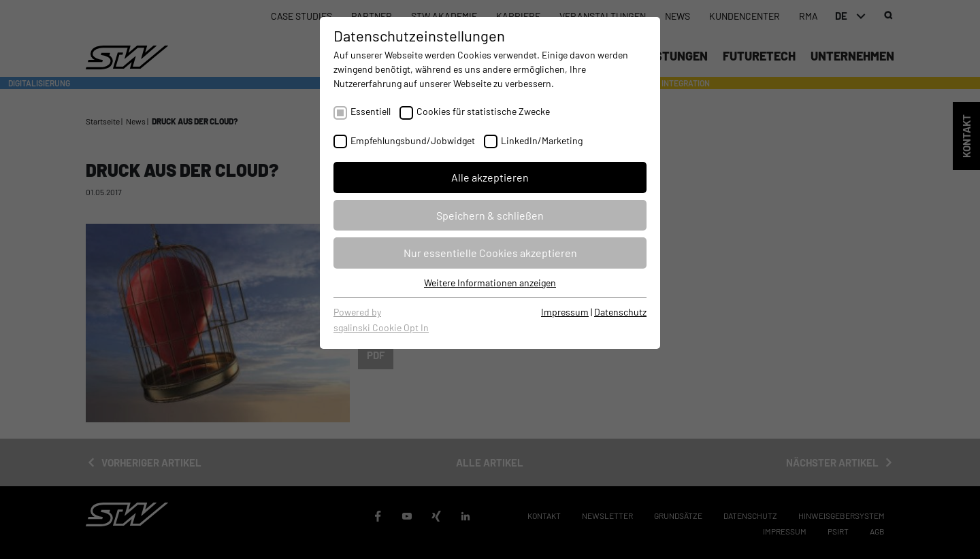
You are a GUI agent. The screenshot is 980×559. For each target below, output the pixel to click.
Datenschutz (620, 312)
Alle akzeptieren (490, 177)
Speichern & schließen (490, 215)
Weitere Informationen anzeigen (490, 283)
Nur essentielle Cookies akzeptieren (490, 253)
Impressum (565, 312)
